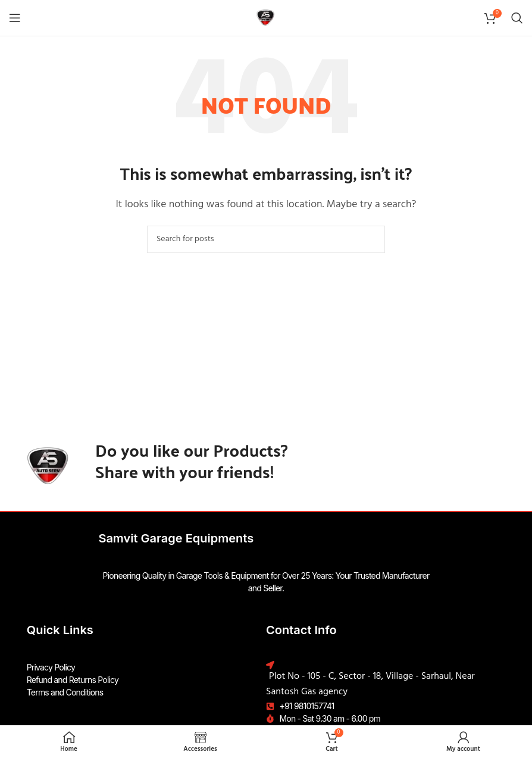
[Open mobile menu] (15, 18)
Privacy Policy (51, 667)
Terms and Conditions (65, 692)
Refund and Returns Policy (73, 680)
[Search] (517, 18)
